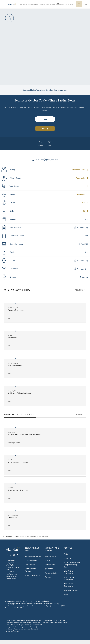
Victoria (47, 560)
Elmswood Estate (79, 170)
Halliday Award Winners (33, 556)
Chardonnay (81, 195)
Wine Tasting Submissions (68, 572)
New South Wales (51, 556)
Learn (63, 4)
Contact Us (68, 558)
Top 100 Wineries (31, 560)
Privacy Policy (48, 621)
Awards (68, 4)
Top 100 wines (30, 565)
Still (84, 211)
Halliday (12, 4)
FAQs (66, 554)
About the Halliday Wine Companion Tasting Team (72, 565)
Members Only (81, 228)
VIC (3, 536)
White (83, 203)
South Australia (50, 565)
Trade (66, 594)
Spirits (25, 4)
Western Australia (51, 573)
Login (87, 4)
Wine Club (43, 4)
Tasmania (48, 577)
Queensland (49, 569)
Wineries (31, 4)
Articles (36, 4)
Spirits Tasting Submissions (69, 579)
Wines (20, 4)
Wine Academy (51, 4)
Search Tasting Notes (32, 575)
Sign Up (80, 4)
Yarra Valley (81, 178)
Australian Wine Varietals (30, 570)
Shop (73, 4)
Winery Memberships (71, 590)
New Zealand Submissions (68, 585)
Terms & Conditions (59, 621)
